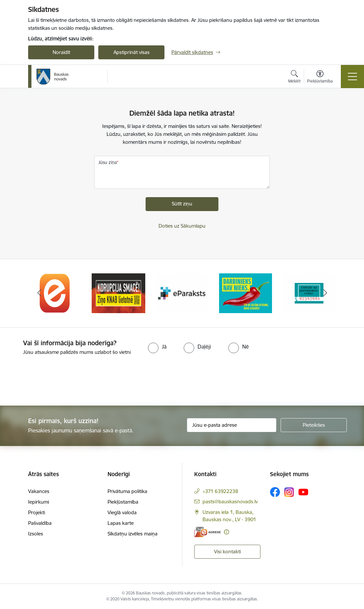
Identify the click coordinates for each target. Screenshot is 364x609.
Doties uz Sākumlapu (182, 226)
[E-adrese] (207, 532)
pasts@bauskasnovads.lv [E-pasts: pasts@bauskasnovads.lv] (230, 501)
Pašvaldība (40, 523)
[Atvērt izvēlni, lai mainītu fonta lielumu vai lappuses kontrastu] (320, 78)
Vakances (39, 491)
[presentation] (55, 381)
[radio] (157, 347)
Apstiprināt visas (132, 52)
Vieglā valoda (122, 512)
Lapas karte (121, 523)
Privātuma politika (127, 491)
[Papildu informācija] (227, 532)
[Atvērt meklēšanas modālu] (294, 78)
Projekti (37, 512)
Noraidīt (61, 52)
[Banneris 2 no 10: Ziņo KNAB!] (118, 293)
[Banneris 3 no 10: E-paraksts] (182, 293)
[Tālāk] (325, 293)
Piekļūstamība (123, 502)
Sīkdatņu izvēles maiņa (133, 534)
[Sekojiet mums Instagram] (289, 492)
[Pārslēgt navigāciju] (352, 77)
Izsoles (36, 534)
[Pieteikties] (314, 425)
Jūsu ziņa (108, 162)
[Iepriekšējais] (39, 293)
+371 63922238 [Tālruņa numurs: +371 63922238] (220, 491)
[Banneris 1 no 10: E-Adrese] (55, 293)
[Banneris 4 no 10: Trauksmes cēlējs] (246, 293)
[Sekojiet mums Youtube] (303, 492)
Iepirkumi (39, 502)
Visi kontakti (228, 552)
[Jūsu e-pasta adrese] (232, 425)
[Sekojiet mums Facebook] (275, 492)
